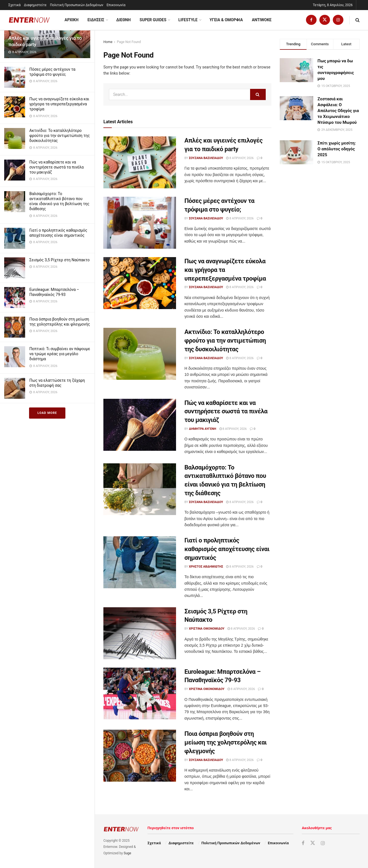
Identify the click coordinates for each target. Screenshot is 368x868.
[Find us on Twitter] (325, 20)
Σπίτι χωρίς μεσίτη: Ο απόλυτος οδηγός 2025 (337, 149)
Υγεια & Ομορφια (226, 20)
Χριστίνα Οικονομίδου (207, 629)
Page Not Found (129, 42)
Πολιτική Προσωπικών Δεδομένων (77, 5)
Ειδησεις (96, 20)
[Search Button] (358, 20)
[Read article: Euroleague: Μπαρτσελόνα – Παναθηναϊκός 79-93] (140, 694)
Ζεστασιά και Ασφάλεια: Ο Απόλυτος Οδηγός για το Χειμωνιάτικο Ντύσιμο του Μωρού (338, 111)
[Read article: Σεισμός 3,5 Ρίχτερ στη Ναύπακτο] (140, 633)
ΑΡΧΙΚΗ (72, 20)
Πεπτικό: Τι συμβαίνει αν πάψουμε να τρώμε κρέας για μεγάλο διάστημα (60, 354)
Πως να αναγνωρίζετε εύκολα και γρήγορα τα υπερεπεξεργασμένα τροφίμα (59, 104)
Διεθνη (124, 20)
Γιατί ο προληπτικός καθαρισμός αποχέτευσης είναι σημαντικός (227, 549)
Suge (128, 853)
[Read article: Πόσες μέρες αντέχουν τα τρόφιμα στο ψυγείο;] (140, 223)
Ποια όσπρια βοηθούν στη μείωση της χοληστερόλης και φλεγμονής (226, 742)
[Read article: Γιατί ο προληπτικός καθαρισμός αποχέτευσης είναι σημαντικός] (140, 562)
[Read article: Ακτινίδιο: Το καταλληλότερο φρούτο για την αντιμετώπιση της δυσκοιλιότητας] (140, 354)
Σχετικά (15, 5)
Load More (47, 413)
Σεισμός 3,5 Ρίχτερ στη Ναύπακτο (60, 260)
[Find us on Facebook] (311, 20)
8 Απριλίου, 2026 (240, 158)
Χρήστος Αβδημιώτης (206, 567)
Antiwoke (262, 20)
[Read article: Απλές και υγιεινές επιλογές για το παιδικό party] (140, 162)
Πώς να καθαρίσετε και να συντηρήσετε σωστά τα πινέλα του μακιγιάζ (57, 167)
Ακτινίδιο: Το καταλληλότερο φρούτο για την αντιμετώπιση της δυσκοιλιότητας (60, 136)
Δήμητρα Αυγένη (203, 429)
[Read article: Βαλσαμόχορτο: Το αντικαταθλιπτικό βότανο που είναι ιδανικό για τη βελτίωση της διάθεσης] (140, 489)
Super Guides (153, 20)
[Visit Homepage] (29, 20)
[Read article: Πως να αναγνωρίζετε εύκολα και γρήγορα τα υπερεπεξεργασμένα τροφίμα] (140, 283)
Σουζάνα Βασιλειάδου (206, 158)
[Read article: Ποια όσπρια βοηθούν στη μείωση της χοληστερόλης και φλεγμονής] (140, 756)
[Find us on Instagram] (338, 20)
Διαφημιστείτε (35, 5)
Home (108, 42)
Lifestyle (188, 20)
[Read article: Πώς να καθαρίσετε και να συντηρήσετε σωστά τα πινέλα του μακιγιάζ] (140, 425)
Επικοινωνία (116, 5)
